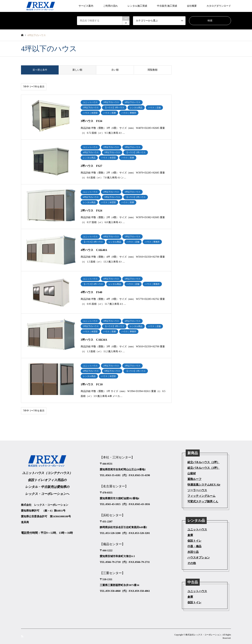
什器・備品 (194, 546)
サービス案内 (86, 6)
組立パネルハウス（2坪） (204, 462)
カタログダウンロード (219, 6)
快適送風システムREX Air (204, 485)
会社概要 (192, 6)
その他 (192, 563)
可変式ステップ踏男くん (203, 501)
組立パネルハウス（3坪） (204, 468)
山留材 (192, 473)
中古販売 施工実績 (167, 6)
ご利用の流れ (110, 6)
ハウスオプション (199, 558)
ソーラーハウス (197, 490)
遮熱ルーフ (194, 479)
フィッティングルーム (201, 496)
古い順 (115, 70)
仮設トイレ (194, 541)
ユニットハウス (197, 529)
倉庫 (190, 535)
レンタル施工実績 (137, 6)
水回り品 (193, 552)
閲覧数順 (153, 70)
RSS (22, 636)
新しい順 (77, 70)
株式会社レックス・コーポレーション (203, 635)
